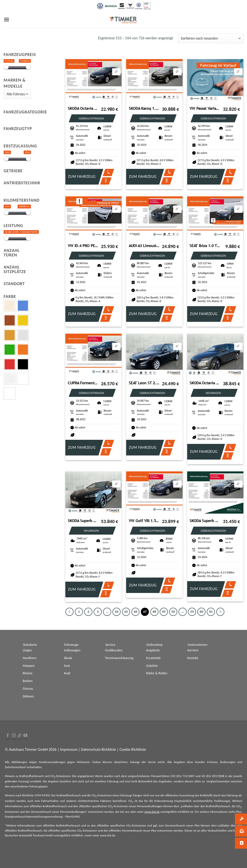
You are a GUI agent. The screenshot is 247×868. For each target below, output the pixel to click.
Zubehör (152, 666)
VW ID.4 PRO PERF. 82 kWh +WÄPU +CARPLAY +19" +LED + (83, 246)
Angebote (153, 650)
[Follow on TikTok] (20, 736)
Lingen (27, 650)
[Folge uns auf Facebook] (8, 736)
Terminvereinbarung (119, 658)
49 (164, 612)
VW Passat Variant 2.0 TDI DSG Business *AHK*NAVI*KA (205, 108)
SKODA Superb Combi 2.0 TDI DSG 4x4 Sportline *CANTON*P (83, 521)
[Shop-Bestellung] (211, 38)
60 (202, 612)
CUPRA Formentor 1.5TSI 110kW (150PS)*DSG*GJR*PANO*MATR (83, 383)
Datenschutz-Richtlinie (99, 749)
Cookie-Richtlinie (133, 749)
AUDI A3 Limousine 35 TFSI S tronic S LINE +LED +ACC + (144, 246)
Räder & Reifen (157, 673)
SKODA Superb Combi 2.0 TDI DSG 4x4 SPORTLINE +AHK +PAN (205, 521)
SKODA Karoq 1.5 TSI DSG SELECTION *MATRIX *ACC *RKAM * (144, 108)
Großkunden (114, 650)
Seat (67, 666)
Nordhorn (30, 658)
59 (192, 612)
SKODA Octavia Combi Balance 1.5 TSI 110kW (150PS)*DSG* (205, 383)
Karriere (193, 650)
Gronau (28, 689)
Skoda (68, 658)
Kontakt (193, 658)
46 (135, 612)
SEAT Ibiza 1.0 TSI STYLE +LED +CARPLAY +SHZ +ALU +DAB (205, 246)
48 (154, 612)
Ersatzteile (153, 658)
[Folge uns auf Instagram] (14, 736)
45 (126, 612)
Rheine (28, 673)
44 (117, 612)
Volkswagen (72, 650)
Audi (67, 673)
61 (211, 612)
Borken (28, 681)
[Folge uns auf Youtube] (25, 736)
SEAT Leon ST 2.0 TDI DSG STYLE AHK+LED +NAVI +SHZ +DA (144, 383)
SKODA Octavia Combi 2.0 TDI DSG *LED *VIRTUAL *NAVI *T (83, 108)
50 (173, 612)
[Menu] (7, 19)
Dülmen (28, 696)
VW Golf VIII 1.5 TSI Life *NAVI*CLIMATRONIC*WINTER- (144, 521)
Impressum (69, 749)
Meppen (29, 666)
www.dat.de (152, 812)
